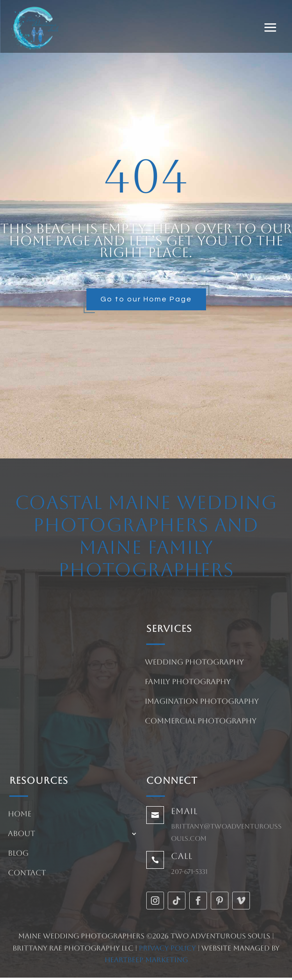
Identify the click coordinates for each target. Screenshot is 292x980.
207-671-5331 (189, 872)
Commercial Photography (201, 722)
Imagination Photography (202, 702)
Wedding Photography (194, 663)
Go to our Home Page (146, 299)
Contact (27, 873)
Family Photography (188, 682)
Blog (18, 854)
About (21, 834)
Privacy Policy (167, 948)
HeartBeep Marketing (146, 960)
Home (20, 815)
